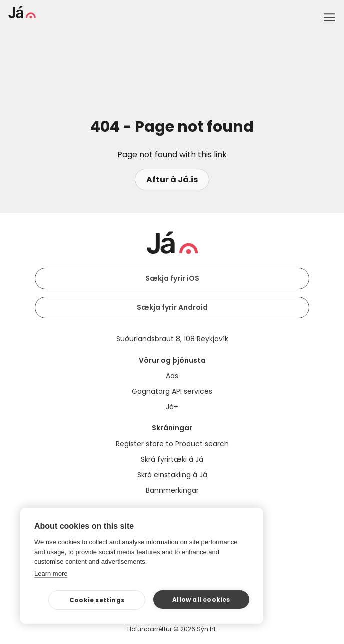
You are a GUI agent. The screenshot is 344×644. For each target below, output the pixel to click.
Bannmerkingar (172, 490)
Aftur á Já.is (172, 179)
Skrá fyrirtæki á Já (172, 459)
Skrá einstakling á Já (172, 475)
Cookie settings (97, 600)
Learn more (51, 574)
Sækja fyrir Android (172, 307)
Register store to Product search (172, 444)
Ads (172, 376)
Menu (329, 17)
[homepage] (22, 15)
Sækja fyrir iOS (172, 278)
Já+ (172, 407)
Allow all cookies (201, 600)
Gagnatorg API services (172, 391)
